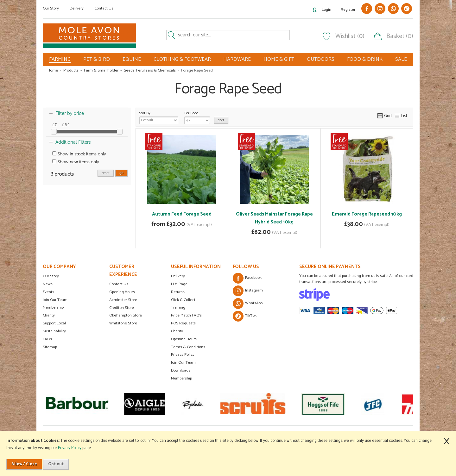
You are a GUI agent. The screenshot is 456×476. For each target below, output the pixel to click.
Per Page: (197, 117)
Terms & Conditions (188, 347)
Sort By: (159, 117)
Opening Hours (122, 292)
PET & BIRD (97, 59)
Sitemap (50, 347)
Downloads (181, 370)
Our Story (51, 8)
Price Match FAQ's (186, 315)
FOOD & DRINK (365, 59)
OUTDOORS (321, 59)
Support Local (54, 323)
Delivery (77, 8)
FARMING (60, 59)
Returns (178, 292)
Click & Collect (183, 300)
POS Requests (183, 323)
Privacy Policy (183, 355)
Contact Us (104, 8)
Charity (49, 315)
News (48, 284)
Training (178, 307)
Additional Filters (73, 142)
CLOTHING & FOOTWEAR (182, 59)
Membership (53, 307)
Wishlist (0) (350, 36)
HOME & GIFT (279, 59)
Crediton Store (122, 308)
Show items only (79, 154)
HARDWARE (237, 59)
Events (48, 292)
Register (348, 10)
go (121, 173)
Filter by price (70, 113)
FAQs (47, 339)
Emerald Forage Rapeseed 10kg (367, 214)
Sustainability (54, 331)
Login (326, 10)
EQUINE (132, 59)
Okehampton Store (126, 315)
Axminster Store (123, 300)
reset (106, 173)
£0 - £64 (61, 125)
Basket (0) (400, 36)
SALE (401, 59)
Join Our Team (55, 300)
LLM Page (179, 284)
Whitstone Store (123, 323)
